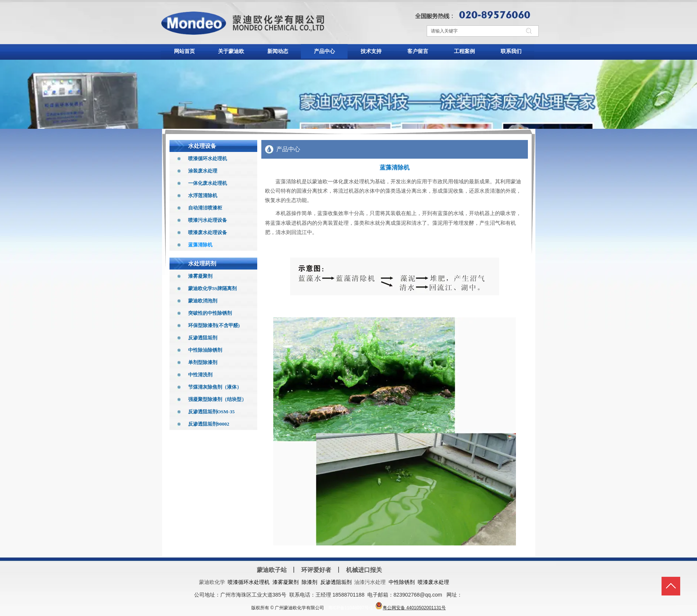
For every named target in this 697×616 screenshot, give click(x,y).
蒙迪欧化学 (212, 582)
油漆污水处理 (370, 582)
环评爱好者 (316, 570)
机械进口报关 (364, 570)
